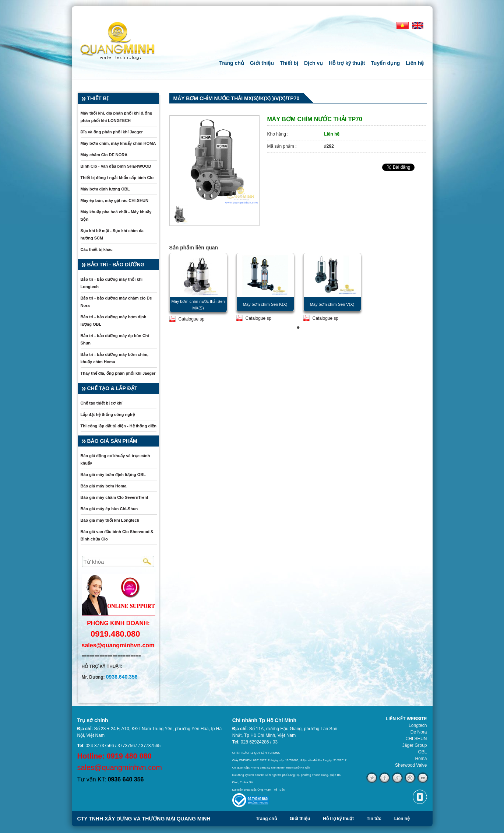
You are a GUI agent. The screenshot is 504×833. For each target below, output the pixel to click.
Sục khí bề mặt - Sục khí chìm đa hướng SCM (112, 234)
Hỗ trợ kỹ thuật (347, 63)
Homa (421, 759)
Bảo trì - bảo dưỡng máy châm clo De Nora (116, 302)
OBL (422, 752)
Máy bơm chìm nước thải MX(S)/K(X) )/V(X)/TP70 (237, 98)
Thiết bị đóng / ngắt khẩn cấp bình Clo (117, 178)
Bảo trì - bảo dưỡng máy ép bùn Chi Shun (115, 339)
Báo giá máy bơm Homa (104, 486)
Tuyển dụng (385, 63)
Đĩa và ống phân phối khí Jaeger (112, 132)
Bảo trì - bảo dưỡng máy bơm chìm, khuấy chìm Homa (115, 358)
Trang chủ (231, 63)
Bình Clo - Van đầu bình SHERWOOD (116, 166)
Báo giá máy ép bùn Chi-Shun (109, 509)
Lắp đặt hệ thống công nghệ (108, 414)
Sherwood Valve (411, 765)
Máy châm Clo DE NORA (104, 155)
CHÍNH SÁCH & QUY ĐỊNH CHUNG (256, 753)
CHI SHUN (416, 739)
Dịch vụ (313, 63)
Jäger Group (415, 745)
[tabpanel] (198, 288)
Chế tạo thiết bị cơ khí (102, 403)
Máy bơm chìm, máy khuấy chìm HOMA (118, 143)
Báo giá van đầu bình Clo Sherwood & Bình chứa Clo (117, 535)
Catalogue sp (192, 319)
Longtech (418, 725)
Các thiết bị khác (97, 249)
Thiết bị (289, 63)
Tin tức (374, 819)
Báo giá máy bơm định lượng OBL (113, 475)
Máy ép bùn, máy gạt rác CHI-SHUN (114, 200)
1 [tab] (298, 328)
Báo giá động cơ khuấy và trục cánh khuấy (115, 459)
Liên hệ (415, 63)
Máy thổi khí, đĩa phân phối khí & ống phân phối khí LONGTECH (117, 117)
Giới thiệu (262, 63)
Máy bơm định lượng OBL (105, 189)
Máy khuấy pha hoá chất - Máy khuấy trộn (116, 216)
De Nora (419, 732)
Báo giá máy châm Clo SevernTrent (114, 497)
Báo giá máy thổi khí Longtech (110, 520)
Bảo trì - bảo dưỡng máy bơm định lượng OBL (114, 321)
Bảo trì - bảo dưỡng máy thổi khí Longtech (112, 283)
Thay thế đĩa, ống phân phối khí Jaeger (118, 373)
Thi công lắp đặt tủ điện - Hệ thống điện (119, 426)
